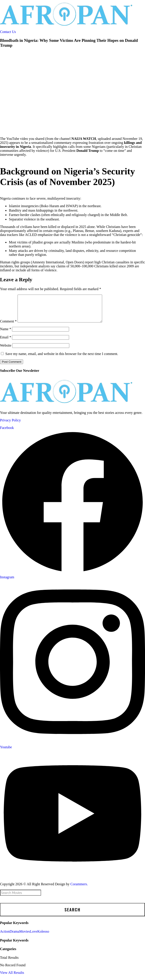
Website (6, 351)
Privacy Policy (10, 425)
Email (6, 342)
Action (5, 937)
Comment (8, 327)
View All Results (12, 978)
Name (6, 334)
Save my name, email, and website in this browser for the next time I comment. (62, 359)
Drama (15, 937)
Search (73, 915)
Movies (25, 937)
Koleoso (43, 937)
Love (34, 937)
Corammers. (79, 889)
